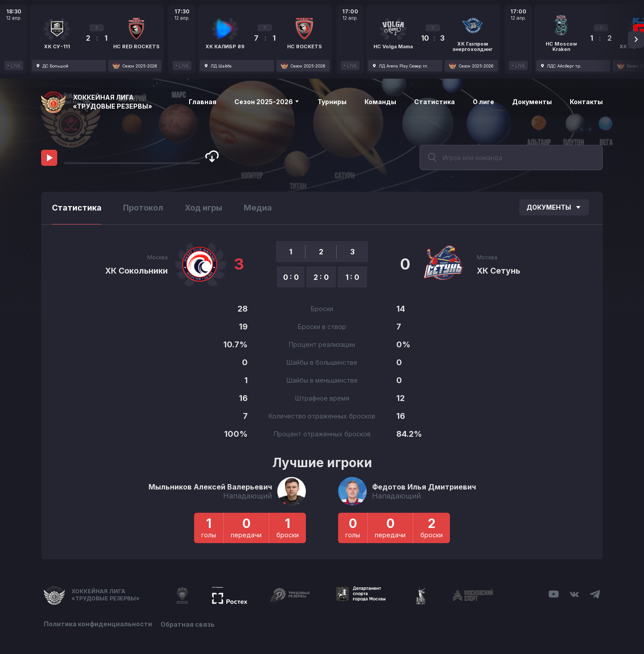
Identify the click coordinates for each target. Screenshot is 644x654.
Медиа (258, 208)
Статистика (434, 102)
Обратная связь (188, 624)
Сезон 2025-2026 (267, 102)
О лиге (483, 102)
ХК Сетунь (498, 271)
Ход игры (203, 208)
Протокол (143, 208)
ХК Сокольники (136, 271)
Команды (380, 102)
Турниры (332, 102)
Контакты (586, 102)
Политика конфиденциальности (98, 624)
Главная (203, 102)
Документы (532, 102)
